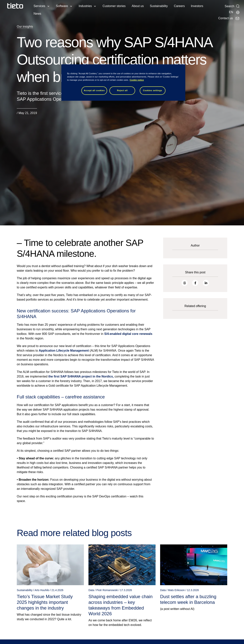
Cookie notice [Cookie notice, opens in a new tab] (137, 80)
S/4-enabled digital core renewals (128, 334)
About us (138, 6)
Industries (85, 6)
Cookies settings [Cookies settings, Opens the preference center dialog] (152, 90)
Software (62, 6)
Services (39, 6)
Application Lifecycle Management (64, 351)
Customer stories (114, 6)
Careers (179, 6)
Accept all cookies (94, 90)
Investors (197, 6)
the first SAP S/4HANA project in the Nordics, (81, 376)
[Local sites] (234, 12)
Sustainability (159, 6)
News (37, 14)
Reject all (122, 90)
